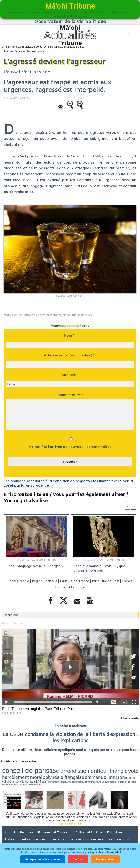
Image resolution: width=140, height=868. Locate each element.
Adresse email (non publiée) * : (70, 355)
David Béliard (122, 773)
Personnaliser (105, 859)
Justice (10, 828)
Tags (79, 813)
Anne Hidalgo (78, 773)
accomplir (104, 773)
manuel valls (32, 772)
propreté (71, 773)
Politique (28, 822)
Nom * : (70, 335)
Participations (121, 828)
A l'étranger (84, 587)
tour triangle (71, 768)
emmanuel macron (14, 772)
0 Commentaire (11, 712)
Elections (59, 828)
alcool (67, 315)
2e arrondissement (48, 315)
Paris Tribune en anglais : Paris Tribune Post (37, 708)
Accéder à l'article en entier (16, 760)
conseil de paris (17, 768)
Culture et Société (91, 822)
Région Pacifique (48, 581)
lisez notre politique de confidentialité (96, 852)
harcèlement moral (99, 768)
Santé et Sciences (34, 828)
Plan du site (66, 813)
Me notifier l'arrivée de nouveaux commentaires (70, 447)
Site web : (70, 375)
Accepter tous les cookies (43, 859)
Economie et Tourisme (56, 822)
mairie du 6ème (63, 773)
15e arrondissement (47, 768)
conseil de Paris (112, 773)
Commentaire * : (70, 395)
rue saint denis (82, 315)
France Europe (58, 587)
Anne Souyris (97, 773)
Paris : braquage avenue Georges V (34, 567)
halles (128, 773)
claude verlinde (87, 773)
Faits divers (118, 822)
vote (83, 768)
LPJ (56, 772)
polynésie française (125, 768)
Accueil (9, 51)
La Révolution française (88, 828)
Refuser (78, 859)
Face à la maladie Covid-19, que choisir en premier (99, 569)
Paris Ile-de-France (32, 51)
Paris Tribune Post (117, 581)
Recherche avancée (16, 623)
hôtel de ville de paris (46, 772)
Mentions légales (17, 835)
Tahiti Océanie (18, 581)
